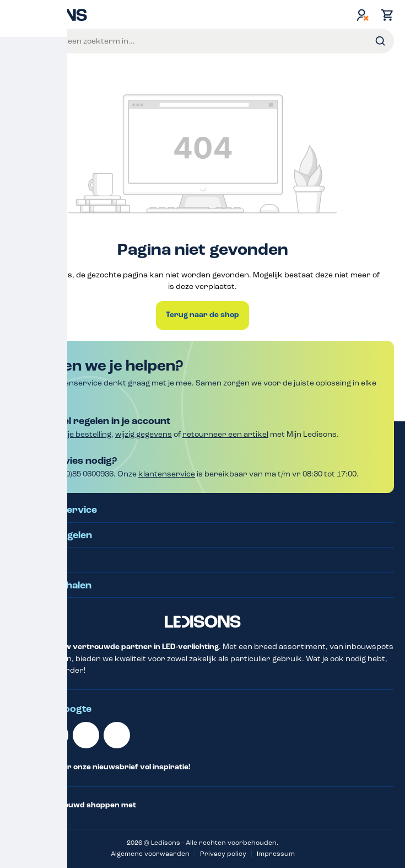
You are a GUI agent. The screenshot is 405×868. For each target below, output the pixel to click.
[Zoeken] (380, 41)
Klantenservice (61, 510)
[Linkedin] (24, 735)
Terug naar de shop (202, 315)
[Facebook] (86, 735)
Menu (21, 41)
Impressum (276, 854)
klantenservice (167, 474)
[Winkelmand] (385, 15)
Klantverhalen (58, 586)
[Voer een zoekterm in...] (217, 41)
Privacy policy (223, 854)
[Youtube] (55, 735)
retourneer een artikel (225, 434)
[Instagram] (117, 735)
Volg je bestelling (81, 434)
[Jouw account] (363, 15)
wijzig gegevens (144, 434)
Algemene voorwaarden (150, 854)
